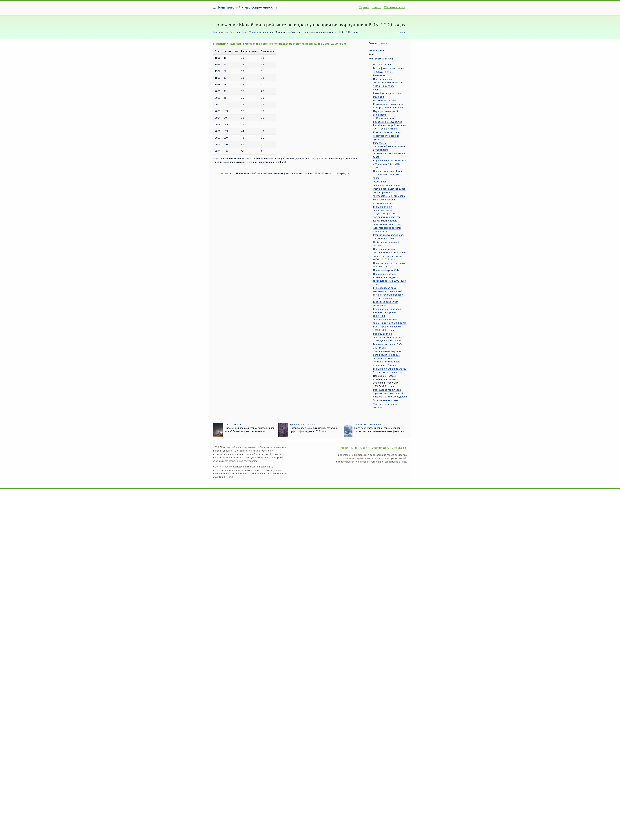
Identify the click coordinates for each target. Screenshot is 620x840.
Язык (376, 90)
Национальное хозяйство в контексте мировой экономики (387, 312)
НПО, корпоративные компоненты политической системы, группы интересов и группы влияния (388, 293)
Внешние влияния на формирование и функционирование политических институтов (387, 212)
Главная (218, 32)
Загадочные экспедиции (367, 425)
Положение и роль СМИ (386, 270)
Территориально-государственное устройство (389, 194)
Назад (229, 173)
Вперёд (341, 173)
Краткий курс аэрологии (303, 425)
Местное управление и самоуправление (385, 201)
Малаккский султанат (385, 101)
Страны (364, 7)
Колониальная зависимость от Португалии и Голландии (388, 106)
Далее (402, 32)
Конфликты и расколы (385, 221)
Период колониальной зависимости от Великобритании (385, 115)
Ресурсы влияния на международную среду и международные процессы (389, 337)
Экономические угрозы (386, 400)
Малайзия (254, 32)
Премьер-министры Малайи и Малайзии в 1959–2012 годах (388, 175)
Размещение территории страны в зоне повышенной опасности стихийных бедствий (390, 393)
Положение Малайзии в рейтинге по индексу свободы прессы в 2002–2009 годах (390, 279)
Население (379, 75)
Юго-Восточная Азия (235, 32)
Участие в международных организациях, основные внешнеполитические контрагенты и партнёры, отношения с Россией (388, 358)
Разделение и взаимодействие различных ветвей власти (389, 146)
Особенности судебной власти (390, 189)
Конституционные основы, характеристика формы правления (387, 136)
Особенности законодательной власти (387, 183)
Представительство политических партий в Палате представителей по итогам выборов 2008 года (390, 254)
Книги (377, 7)
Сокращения (399, 448)
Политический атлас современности (247, 7)
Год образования (383, 65)
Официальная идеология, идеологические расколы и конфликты (387, 228)
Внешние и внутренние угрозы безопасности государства (390, 371)
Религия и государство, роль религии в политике (389, 237)
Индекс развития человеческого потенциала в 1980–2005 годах (388, 83)
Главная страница (378, 43)
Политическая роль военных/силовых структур (389, 265)
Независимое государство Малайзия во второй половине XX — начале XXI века (390, 125)
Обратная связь (395, 7)
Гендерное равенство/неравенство (385, 304)
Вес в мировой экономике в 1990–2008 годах (387, 328)
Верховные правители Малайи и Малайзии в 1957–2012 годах (390, 164)
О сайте (365, 448)
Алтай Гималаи (233, 425)
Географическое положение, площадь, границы (389, 70)
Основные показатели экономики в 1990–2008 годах (390, 321)
